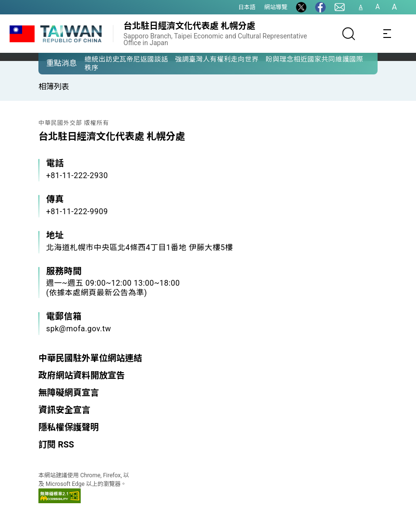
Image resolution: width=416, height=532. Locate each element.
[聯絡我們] (340, 7)
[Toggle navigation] (387, 34)
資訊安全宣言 (64, 410)
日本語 (247, 7)
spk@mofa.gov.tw (79, 329)
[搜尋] (349, 34)
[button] (53, 63)
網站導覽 (276, 7)
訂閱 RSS (56, 444)
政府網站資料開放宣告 (82, 375)
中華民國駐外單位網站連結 (90, 358)
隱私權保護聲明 (69, 427)
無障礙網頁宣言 (69, 393)
